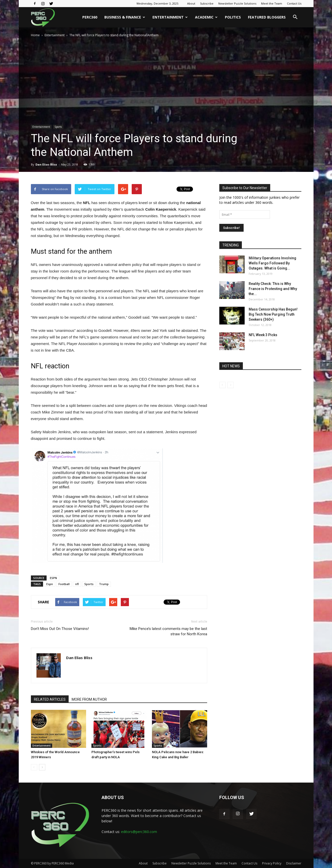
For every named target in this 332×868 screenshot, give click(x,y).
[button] (295, 17)
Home (35, 35)
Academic (206, 17)
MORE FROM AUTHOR (89, 699)
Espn (50, 584)
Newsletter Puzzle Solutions (237, 3)
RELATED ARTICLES (50, 699)
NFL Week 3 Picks (263, 335)
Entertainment (170, 17)
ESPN (53, 578)
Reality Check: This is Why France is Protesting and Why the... (273, 289)
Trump (104, 584)
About (191, 3)
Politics (233, 17)
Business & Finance (125, 17)
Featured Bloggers (267, 17)
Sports (58, 127)
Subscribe (207, 3)
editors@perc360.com (139, 832)
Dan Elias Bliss (46, 164)
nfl (77, 584)
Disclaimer (294, 863)
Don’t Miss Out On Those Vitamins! (60, 629)
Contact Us (294, 3)
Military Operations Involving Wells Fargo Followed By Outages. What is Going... (272, 263)
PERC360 (90, 17)
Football (64, 584)
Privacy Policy (272, 863)
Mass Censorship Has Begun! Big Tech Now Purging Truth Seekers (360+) (273, 314)
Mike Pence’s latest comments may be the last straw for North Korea (168, 631)
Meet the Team (272, 3)
